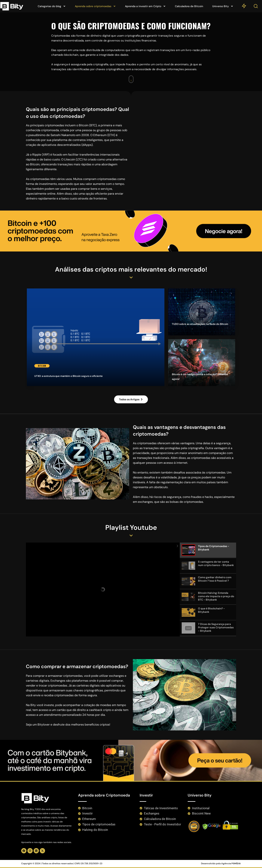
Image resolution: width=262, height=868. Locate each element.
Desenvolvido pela (221, 863)
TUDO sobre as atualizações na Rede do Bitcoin (199, 328)
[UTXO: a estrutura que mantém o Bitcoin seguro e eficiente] (96, 337)
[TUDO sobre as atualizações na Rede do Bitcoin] (202, 312)
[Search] (256, 7)
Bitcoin (42, 366)
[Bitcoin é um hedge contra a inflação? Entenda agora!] (202, 363)
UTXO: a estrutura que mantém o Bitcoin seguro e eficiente (69, 376)
